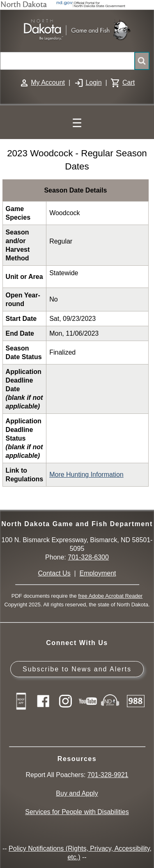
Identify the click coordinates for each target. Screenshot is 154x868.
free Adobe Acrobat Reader (110, 596)
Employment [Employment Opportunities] (98, 573)
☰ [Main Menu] (77, 123)
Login (93, 82)
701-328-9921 (108, 775)
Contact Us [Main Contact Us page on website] (54, 573)
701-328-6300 (88, 557)
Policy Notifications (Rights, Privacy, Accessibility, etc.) (80, 853)
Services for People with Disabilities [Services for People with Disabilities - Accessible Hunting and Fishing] (77, 812)
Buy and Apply (77, 793)
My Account (48, 82)
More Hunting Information (86, 475)
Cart (129, 82)
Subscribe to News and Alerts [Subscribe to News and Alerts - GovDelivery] (77, 669)
